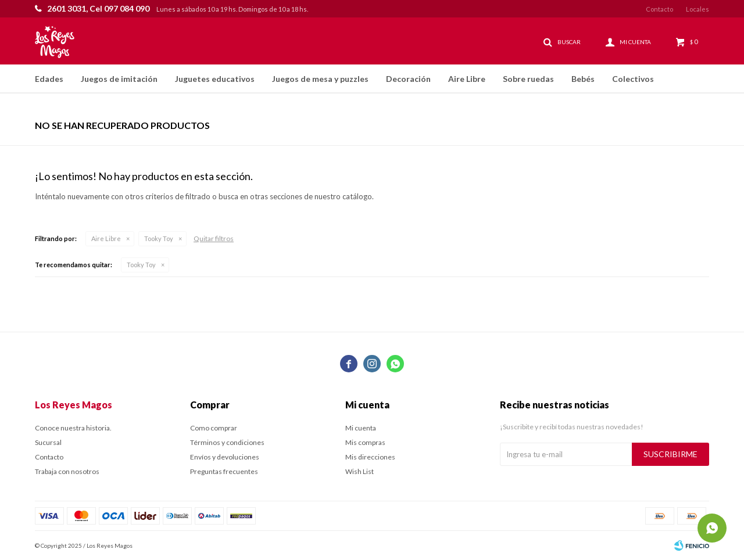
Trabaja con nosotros (67, 471)
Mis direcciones (370, 457)
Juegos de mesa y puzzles (320, 79)
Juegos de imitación (119, 79)
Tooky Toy (159, 238)
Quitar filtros (214, 238)
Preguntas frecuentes (224, 471)
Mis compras (365, 442)
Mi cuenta (361, 428)
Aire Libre (467, 79)
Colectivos (633, 79)
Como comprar (214, 428)
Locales (697, 9)
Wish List (360, 471)
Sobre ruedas (528, 79)
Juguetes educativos (215, 79)
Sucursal (48, 442)
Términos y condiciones (227, 442)
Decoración (408, 79)
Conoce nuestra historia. (73, 428)
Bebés (583, 79)
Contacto (659, 9)
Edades (49, 79)
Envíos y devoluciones (225, 457)
